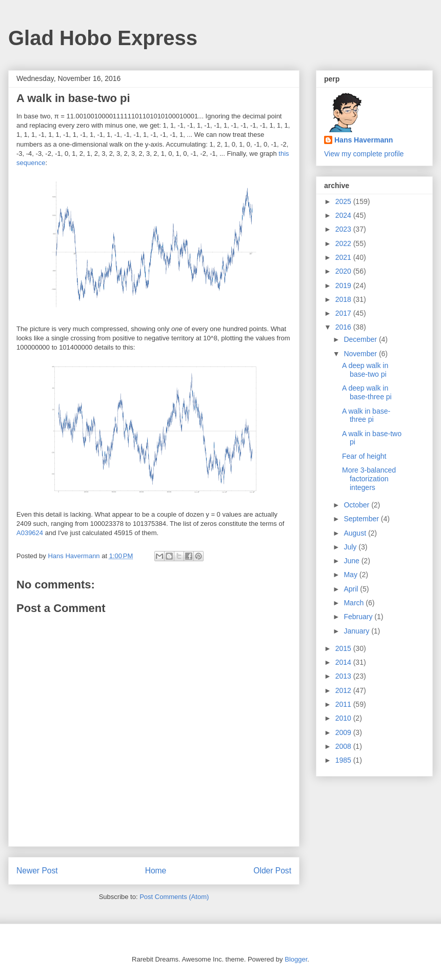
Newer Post (37, 871)
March (355, 603)
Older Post (272, 871)
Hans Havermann (364, 140)
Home (156, 871)
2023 (344, 229)
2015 (344, 648)
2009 (344, 732)
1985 (344, 760)
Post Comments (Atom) (174, 897)
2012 (344, 690)
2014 (344, 662)
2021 (344, 257)
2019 (344, 285)
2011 (344, 704)
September (362, 519)
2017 (344, 313)
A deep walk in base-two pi (365, 370)
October (357, 505)
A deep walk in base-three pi (367, 392)
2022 (344, 243)
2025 (344, 201)
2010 (344, 718)
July (351, 547)
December (361, 339)
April (352, 589)
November (361, 354)
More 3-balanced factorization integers (369, 479)
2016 (344, 327)
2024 (344, 215)
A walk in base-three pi (366, 415)
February (359, 617)
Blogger (296, 959)
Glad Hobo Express (103, 38)
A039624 (30, 533)
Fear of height (364, 456)
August (356, 533)
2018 (344, 299)
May (351, 575)
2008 (344, 746)
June (352, 561)
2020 (344, 271)
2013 (344, 676)
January (357, 631)
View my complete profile (364, 154)
